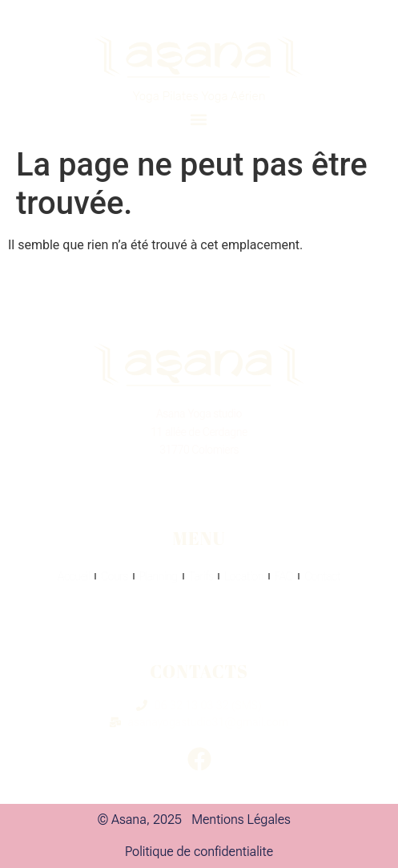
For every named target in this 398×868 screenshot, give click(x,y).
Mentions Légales (241, 820)
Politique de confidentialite (199, 852)
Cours (115, 576)
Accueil (74, 576)
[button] (199, 119)
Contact (322, 576)
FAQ (284, 576)
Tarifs (201, 576)
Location (244, 576)
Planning (159, 576)
